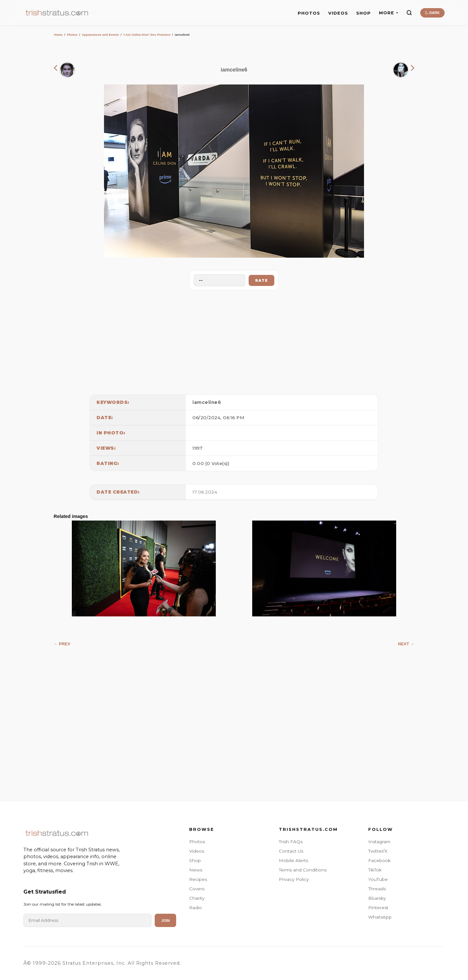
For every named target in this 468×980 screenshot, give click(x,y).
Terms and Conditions (303, 870)
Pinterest (378, 908)
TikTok (375, 870)
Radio (195, 908)
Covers (197, 889)
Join (165, 921)
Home (58, 35)
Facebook (379, 860)
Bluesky (377, 898)
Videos (197, 851)
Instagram (379, 842)
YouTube (378, 879)
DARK (432, 13)
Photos (72, 35)
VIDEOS (338, 13)
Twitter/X (378, 851)
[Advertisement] (234, 341)
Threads (377, 889)
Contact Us (291, 851)
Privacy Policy (294, 879)
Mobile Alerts (293, 860)
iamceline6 (207, 402)
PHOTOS (309, 13)
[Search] (409, 13)
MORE (389, 13)
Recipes (198, 879)
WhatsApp (380, 917)
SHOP (364, 13)
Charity (197, 898)
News (196, 870)
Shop (195, 860)
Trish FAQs (291, 842)
